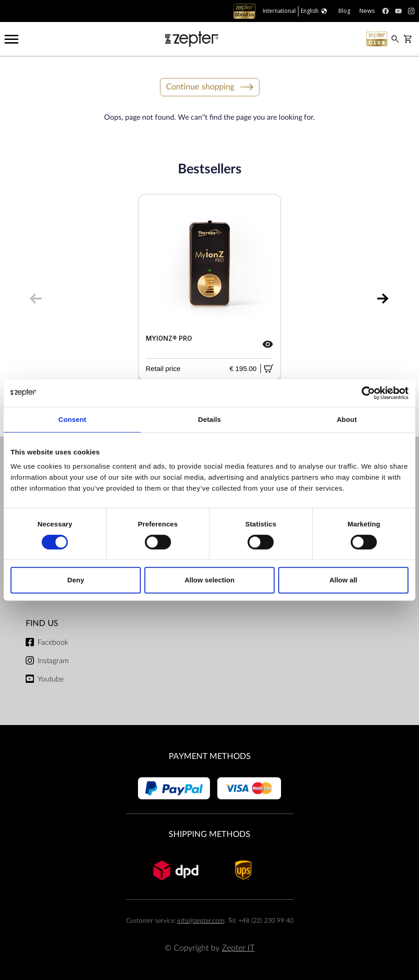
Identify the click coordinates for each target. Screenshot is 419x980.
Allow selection (209, 580)
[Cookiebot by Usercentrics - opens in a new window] (368, 393)
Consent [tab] (72, 419)
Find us (42, 623)
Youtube (51, 679)
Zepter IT (238, 948)
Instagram (53, 661)
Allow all (343, 580)
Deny (76, 580)
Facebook (53, 642)
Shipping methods (209, 834)
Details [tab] (209, 419)
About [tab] (347, 419)
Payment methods (210, 756)
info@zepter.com (201, 921)
